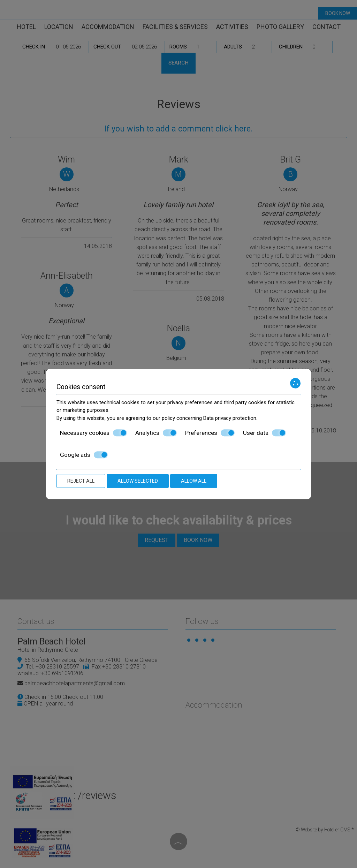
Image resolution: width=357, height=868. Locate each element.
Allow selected (138, 481)
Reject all (81, 481)
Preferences (210, 433)
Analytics (156, 433)
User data (264, 433)
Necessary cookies (93, 433)
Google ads (84, 455)
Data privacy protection (230, 418)
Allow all (194, 481)
